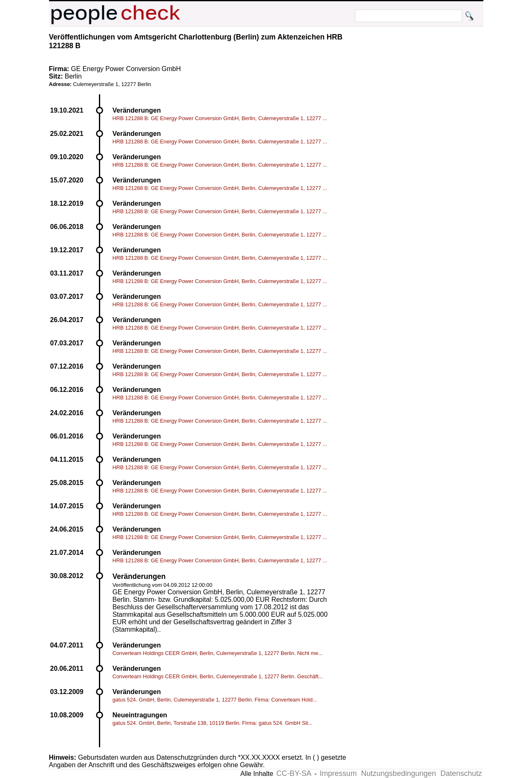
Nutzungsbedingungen (399, 773)
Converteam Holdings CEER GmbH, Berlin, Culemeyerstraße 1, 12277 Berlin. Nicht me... (218, 653)
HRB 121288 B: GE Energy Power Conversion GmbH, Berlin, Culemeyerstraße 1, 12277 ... (220, 118)
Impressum (338, 773)
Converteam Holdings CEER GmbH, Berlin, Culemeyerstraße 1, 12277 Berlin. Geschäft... (218, 676)
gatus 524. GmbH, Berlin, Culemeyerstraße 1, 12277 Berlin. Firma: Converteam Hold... (215, 700)
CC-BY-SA (294, 773)
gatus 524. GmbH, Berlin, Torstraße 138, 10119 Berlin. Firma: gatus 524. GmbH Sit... (213, 723)
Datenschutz (461, 773)
